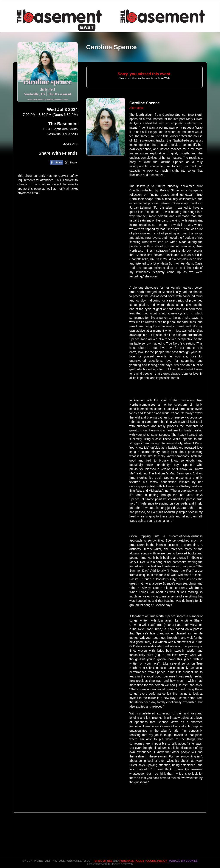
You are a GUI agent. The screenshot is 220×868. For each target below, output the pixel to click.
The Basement (63, 124)
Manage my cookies (183, 861)
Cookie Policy (157, 861)
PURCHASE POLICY (132, 861)
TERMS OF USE (103, 861)
